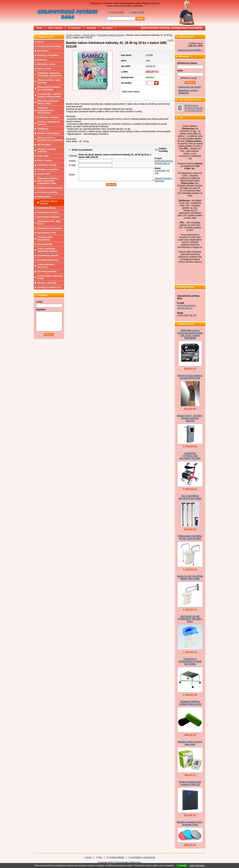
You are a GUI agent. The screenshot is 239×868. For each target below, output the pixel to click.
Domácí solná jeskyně (49, 133)
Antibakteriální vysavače (50, 188)
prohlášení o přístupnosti (143, 857)
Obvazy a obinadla (47, 283)
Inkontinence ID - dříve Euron (49, 223)
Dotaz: (72, 175)
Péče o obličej (45, 161)
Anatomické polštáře (48, 256)
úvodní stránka (117, 12)
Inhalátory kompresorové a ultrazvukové (46, 110)
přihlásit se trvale (189, 78)
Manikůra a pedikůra (48, 169)
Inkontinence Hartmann (49, 228)
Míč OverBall (44, 145)
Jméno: (73, 161)
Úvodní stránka (73, 35)
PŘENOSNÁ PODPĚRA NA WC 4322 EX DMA (190, 537)
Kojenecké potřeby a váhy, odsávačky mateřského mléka (48, 181)
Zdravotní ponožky (47, 271)
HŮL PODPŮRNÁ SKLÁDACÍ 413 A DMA (190, 497)
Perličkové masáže (47, 165)
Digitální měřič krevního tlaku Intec (190, 743)
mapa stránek (138, 12)
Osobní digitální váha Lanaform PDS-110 (190, 783)
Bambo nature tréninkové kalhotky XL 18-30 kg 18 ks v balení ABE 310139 (194, 111)
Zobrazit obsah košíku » (191, 50)
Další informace (197, 866)
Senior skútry (44, 69)
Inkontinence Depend (48, 217)
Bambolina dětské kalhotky (111, 35)
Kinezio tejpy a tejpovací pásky (50, 277)
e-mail (39, 302)
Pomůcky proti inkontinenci (45, 238)
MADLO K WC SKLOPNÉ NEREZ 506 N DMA (190, 578)
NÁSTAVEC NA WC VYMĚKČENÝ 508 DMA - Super (190, 619)
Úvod (39, 28)
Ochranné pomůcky (48, 192)
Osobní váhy (44, 174)
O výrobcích (74, 28)
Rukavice (42, 60)
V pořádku (182, 866)
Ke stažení (107, 28)
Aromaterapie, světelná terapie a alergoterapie (49, 95)
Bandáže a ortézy (46, 64)
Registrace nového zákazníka (188, 92)
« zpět (170, 40)
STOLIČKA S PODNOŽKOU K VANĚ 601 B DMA (190, 662)
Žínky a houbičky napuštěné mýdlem (47, 250)
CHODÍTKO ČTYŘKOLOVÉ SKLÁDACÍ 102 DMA (190, 456)
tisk (100, 857)
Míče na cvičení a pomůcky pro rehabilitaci (50, 139)
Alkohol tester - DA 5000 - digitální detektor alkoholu (190, 418)
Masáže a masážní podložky (47, 150)
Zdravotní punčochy (48, 260)
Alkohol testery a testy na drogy (49, 81)
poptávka (41, 309)
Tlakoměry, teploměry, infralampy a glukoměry (50, 74)
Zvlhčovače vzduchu (48, 117)
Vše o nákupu (55, 28)
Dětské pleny (89, 35)
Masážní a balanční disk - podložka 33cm (190, 823)
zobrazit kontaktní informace (163, 180)
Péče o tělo (43, 156)
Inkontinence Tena (47, 233)
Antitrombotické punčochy (46, 266)
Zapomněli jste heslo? (190, 87)
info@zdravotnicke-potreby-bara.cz (164, 162)
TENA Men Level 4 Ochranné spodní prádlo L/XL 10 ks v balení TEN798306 (190, 334)
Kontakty (91, 28)
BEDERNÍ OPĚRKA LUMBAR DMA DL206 (190, 703)
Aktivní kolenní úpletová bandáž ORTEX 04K (190, 377)
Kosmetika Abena (46, 208)
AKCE (40, 42)
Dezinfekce (43, 51)
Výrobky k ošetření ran (49, 287)
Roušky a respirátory (48, 55)
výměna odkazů (117, 857)
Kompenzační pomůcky (50, 46)
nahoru (89, 857)
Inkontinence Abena (48, 212)
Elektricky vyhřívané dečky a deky (48, 102)
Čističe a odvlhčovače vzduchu (49, 123)
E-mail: (72, 165)
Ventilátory (43, 129)
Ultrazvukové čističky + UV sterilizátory (49, 88)
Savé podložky (45, 244)
